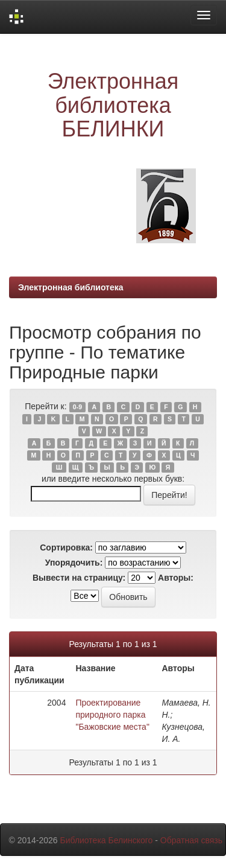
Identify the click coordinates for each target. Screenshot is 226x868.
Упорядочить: (74, 563)
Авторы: (176, 578)
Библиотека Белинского (106, 840)
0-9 (77, 407)
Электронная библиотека (71, 287)
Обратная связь (191, 840)
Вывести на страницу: (79, 578)
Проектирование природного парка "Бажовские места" (112, 715)
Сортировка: (66, 547)
